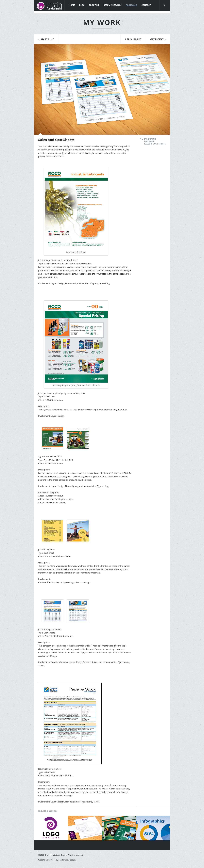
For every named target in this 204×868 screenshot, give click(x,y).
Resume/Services (113, 5)
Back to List (47, 39)
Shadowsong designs (67, 860)
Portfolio (131, 5)
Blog (82, 5)
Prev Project (134, 39)
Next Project (156, 39)
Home (72, 5)
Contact (146, 5)
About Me (94, 5)
